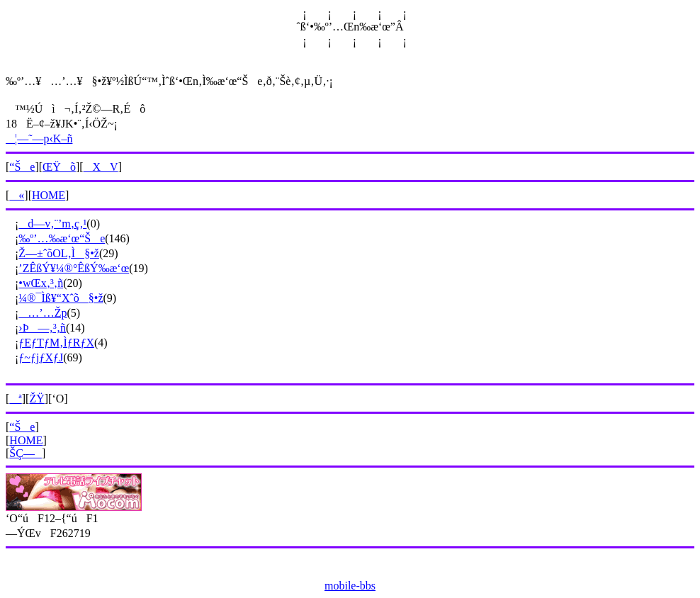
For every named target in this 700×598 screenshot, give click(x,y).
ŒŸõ (59, 167)
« (17, 195)
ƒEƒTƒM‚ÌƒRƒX (56, 343)
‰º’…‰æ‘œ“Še (62, 238)
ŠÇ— (26, 453)
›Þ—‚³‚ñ (42, 328)
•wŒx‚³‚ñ (41, 283)
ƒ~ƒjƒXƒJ (41, 357)
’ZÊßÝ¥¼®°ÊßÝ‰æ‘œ (74, 268)
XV (101, 167)
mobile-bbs (350, 586)
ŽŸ (36, 399)
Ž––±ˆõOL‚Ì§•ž (59, 253)
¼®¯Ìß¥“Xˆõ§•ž (61, 298)
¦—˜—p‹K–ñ (39, 139)
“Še (22, 167)
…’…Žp (43, 313)
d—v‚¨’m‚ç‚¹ (52, 224)
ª (15, 399)
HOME (49, 195)
